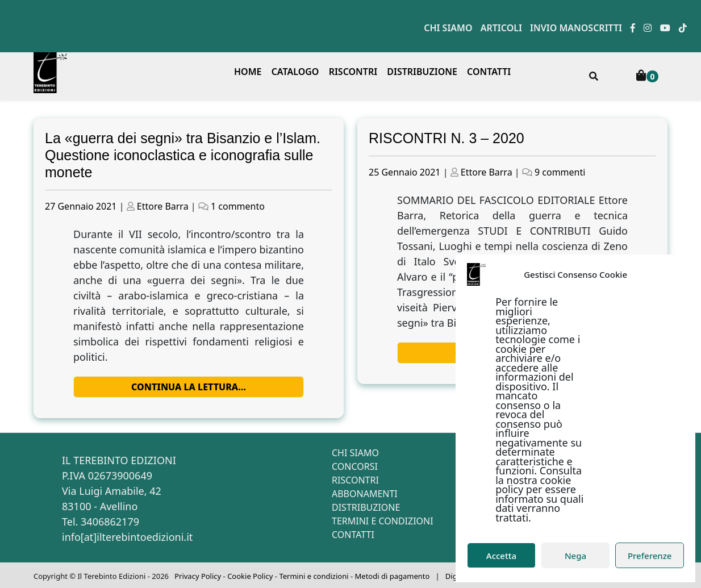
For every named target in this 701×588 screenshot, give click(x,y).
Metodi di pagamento (393, 576)
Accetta (501, 556)
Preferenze (650, 556)
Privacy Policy (198, 576)
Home (248, 72)
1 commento (238, 206)
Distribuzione (422, 72)
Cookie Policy (250, 576)
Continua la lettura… (189, 387)
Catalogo (295, 72)
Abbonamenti (365, 494)
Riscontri (353, 72)
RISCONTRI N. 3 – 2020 (447, 138)
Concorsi (355, 466)
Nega (575, 556)
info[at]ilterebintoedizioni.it (127, 537)
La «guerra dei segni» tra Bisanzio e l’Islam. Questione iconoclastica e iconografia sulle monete (183, 155)
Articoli (501, 28)
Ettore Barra (163, 206)
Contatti (489, 72)
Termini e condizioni (383, 521)
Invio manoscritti (576, 28)
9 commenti (560, 172)
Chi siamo (448, 28)
